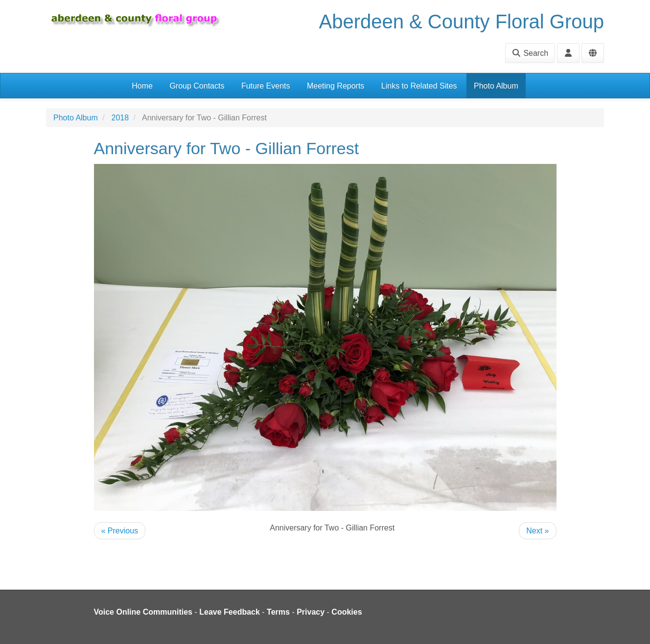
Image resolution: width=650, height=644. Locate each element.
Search (530, 53)
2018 (120, 118)
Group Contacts (197, 86)
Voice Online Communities (143, 612)
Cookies (347, 612)
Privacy (311, 612)
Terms (278, 612)
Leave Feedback (230, 612)
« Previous (120, 531)
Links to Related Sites (419, 86)
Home (142, 86)
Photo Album (496, 86)
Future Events (266, 86)
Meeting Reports (336, 86)
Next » (537, 531)
